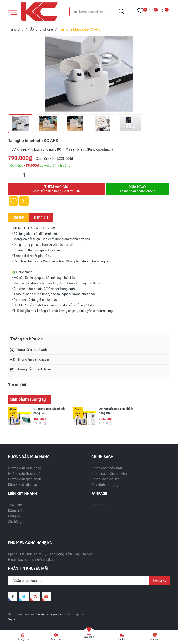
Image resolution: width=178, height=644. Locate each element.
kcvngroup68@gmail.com (38, 560)
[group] (89, 74)
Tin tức (122, 639)
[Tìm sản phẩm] (98, 12)
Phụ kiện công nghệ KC (50, 614)
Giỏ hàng (15, 522)
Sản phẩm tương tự (28, 399)
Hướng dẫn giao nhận (24, 479)
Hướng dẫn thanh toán (25, 474)
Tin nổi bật (18, 385)
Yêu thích (155, 639)
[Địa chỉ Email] (89, 581)
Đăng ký (14, 516)
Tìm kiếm (15, 505)
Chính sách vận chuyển (109, 474)
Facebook (99, 505)
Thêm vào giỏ (56, 189)
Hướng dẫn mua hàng (25, 468)
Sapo (11, 619)
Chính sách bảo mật (107, 468)
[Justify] (121, 12)
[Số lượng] (24, 175)
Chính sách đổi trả (105, 479)
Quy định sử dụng (105, 485)
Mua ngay (137, 189)
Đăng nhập (16, 511)
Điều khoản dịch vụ (22, 485)
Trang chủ (23, 639)
